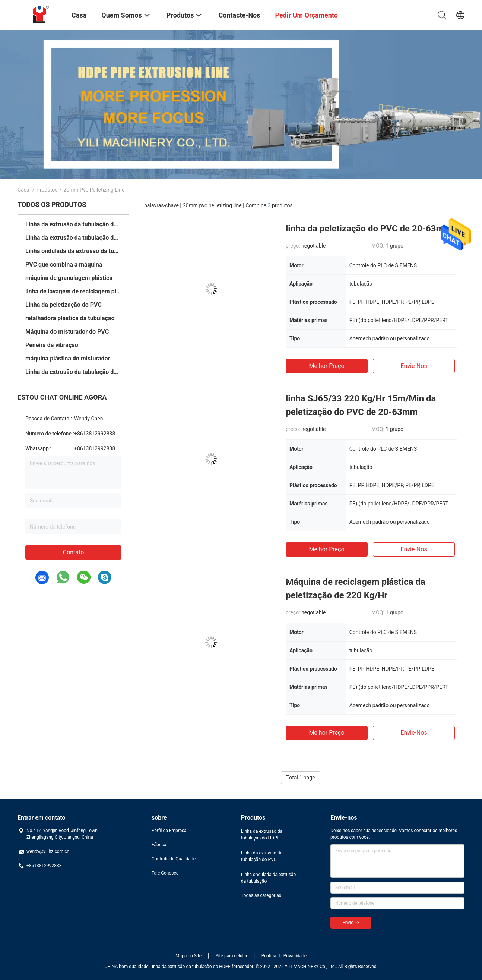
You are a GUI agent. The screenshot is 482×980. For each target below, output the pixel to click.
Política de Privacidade (284, 956)
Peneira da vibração (52, 345)
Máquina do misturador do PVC (67, 332)
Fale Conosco (165, 873)
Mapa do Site (188, 956)
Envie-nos (414, 366)
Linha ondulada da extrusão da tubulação (73, 251)
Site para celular (232, 956)
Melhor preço (326, 366)
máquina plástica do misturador (68, 358)
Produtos (47, 190)
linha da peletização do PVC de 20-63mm (369, 229)
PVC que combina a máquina (64, 264)
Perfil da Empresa (169, 831)
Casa (23, 190)
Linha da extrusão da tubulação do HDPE (73, 224)
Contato (74, 552)
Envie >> (351, 923)
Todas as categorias (261, 895)
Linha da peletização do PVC (64, 305)
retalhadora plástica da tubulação (70, 318)
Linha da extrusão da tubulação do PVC (73, 238)
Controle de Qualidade (174, 859)
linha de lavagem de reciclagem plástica (73, 291)
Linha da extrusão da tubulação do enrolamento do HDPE (73, 372)
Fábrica (159, 845)
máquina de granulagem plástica (69, 278)
